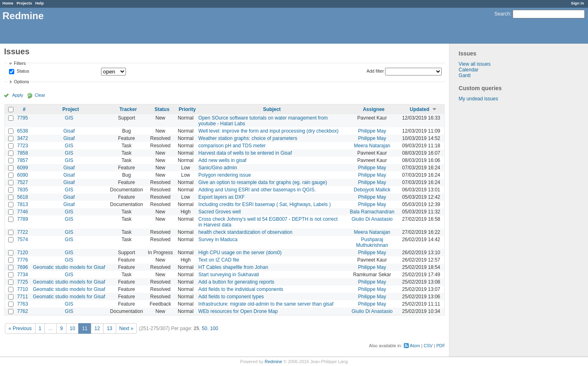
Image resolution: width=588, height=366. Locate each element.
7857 (23, 160)
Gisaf (69, 131)
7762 (23, 311)
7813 (23, 204)
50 (204, 328)
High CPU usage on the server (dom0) (240, 253)
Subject (272, 109)
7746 (23, 212)
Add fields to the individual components (241, 289)
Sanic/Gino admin (218, 168)
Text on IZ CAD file (219, 260)
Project (71, 109)
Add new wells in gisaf (222, 160)
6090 (23, 175)
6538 (23, 131)
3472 (23, 138)
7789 (23, 219)
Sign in (577, 3)
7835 (23, 190)
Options (21, 82)
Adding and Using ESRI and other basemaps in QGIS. (257, 190)
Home (8, 3)
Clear (40, 95)
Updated (420, 109)
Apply (18, 95)
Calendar (469, 70)
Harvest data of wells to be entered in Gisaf (245, 153)
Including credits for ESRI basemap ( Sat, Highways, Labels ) (265, 204)
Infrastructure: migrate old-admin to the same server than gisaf (266, 304)
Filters (20, 63)
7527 (23, 182)
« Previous (20, 328)
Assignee (373, 109)
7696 (23, 267)
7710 (23, 289)
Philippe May (372, 131)
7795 (23, 118)
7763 (23, 304)
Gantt (465, 75)
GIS (69, 118)
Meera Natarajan (372, 146)
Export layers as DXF (221, 197)
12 (97, 328)
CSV (428, 346)
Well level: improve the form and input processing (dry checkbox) (269, 131)
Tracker (128, 109)
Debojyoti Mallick (372, 190)
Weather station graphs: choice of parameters (248, 138)
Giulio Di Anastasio (372, 219)
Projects (24, 3)
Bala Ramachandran (372, 212)
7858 (23, 153)
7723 (23, 146)
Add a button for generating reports (236, 282)
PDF (441, 346)
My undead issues (479, 99)
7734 (23, 275)
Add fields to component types (231, 297)
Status (22, 71)
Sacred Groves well (220, 212)
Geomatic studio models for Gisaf (69, 267)
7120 (23, 253)
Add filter (375, 71)
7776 (23, 260)
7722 (23, 232)
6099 (23, 168)
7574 (23, 240)
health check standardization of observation (246, 232)
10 (72, 328)
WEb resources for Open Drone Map (238, 311)
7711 (23, 297)
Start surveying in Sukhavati (229, 275)
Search (502, 14)
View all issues (475, 64)
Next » (127, 328)
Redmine (273, 362)
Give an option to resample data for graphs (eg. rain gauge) (263, 182)
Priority (187, 109)
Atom (415, 346)
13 (109, 328)
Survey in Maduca (218, 240)
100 (214, 328)
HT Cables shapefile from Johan (233, 267)
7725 (23, 282)
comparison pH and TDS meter (232, 146)
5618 (23, 197)
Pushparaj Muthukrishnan (372, 242)
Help (40, 3)
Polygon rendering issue (225, 175)
